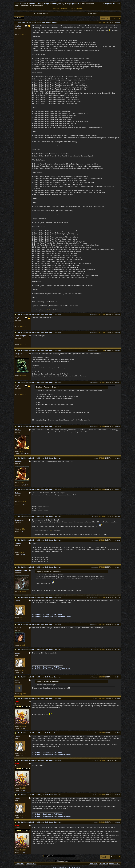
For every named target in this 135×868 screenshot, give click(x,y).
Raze (95, 733)
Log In (117, 4)
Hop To (41, 856)
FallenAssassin (92, 597)
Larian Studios (20, 4)
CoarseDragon (93, 350)
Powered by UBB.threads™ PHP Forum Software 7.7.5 (67, 867)
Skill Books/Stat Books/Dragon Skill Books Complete (38, 23)
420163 (118, 822)
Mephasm (94, 315)
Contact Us (93, 864)
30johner (94, 458)
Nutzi (95, 698)
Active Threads (76, 9)
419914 (118, 677)
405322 (118, 383)
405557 (118, 458)
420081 (118, 733)
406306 (118, 517)
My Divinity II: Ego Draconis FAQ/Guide (47, 614)
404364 (118, 315)
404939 (118, 350)
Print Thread (19, 18)
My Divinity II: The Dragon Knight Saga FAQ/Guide (51, 616)
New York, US (25, 453)
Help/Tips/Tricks (73, 4)
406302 (118, 490)
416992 (118, 625)
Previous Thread (41, 14)
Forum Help (103, 864)
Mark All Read (31, 864)
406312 (118, 540)
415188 (118, 597)
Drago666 (94, 383)
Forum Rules (19, 864)
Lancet (95, 760)
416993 (118, 650)
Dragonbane (93, 540)
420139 (118, 760)
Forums (32, 4)
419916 (118, 698)
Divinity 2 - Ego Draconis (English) (51, 4)
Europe (23, 504)
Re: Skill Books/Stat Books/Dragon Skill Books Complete (39, 314)
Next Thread (94, 14)
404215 (118, 23)
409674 (118, 567)
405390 (118, 427)
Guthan (95, 517)
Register (107, 4)
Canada (23, 728)
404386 (118, 333)
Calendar (65, 9)
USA (22, 531)
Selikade (94, 650)
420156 (118, 795)
